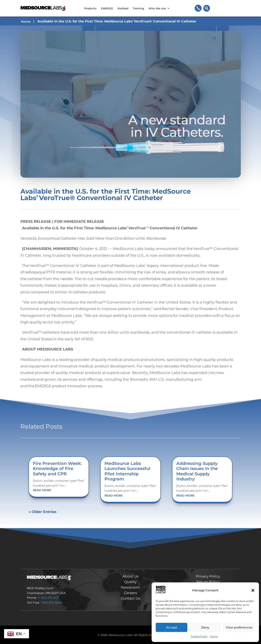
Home (214, 636)
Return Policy (208, 582)
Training (138, 8)
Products (90, 8)
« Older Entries (43, 512)
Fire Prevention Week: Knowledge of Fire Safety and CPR (57, 468)
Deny (205, 627)
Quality (130, 582)
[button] (253, 590)
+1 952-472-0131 (48, 598)
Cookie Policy (199, 636)
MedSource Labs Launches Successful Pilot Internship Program (127, 471)
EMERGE (107, 8)
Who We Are (157, 8)
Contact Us (130, 598)
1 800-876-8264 (51, 603)
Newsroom (130, 587)
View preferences (239, 627)
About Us (130, 576)
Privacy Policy (208, 576)
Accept (172, 627)
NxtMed (123, 8)
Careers (130, 593)
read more (42, 490)
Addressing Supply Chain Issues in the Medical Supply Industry (197, 471)
